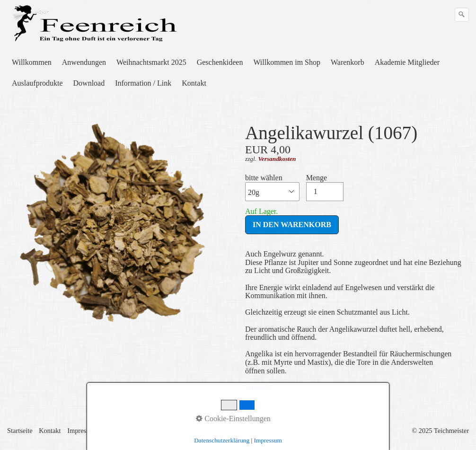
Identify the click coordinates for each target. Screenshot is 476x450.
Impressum (82, 431)
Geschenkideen (220, 62)
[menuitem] (32, 62)
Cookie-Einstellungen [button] (233, 419)
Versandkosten (277, 159)
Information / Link (143, 83)
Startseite (20, 431)
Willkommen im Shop (287, 62)
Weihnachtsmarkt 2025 (151, 62)
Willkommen (32, 62)
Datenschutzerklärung (222, 440)
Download (89, 83)
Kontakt (194, 83)
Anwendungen (84, 62)
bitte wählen (272, 187)
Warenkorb (348, 62)
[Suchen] (462, 15)
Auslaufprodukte (37, 83)
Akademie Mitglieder (407, 62)
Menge (325, 187)
